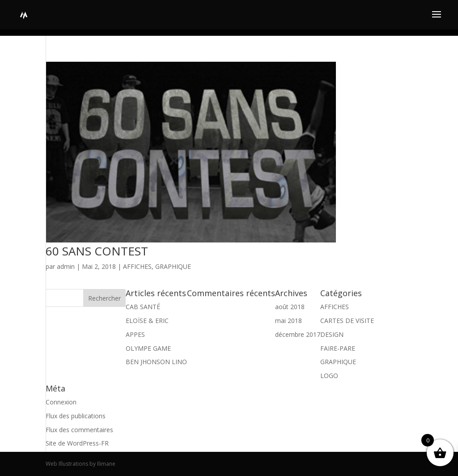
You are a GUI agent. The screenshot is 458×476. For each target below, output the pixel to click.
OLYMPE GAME (148, 348)
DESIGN (332, 334)
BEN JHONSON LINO (156, 362)
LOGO (329, 376)
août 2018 (290, 307)
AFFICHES (137, 266)
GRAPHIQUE (173, 266)
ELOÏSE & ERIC (147, 321)
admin (66, 266)
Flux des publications (76, 416)
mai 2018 (288, 321)
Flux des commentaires (79, 430)
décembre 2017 (298, 334)
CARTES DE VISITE (347, 321)
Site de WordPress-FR (77, 443)
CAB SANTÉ (143, 307)
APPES (135, 334)
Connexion (61, 402)
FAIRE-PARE (338, 348)
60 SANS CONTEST (97, 251)
